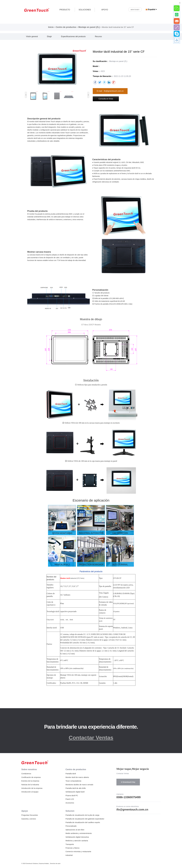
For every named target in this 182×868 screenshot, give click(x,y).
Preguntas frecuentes (30, 815)
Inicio (51, 27)
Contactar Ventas (91, 738)
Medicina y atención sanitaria (77, 841)
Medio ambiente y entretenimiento (79, 833)
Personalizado (71, 826)
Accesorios (70, 803)
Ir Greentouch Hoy (128, 782)
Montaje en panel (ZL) (89, 27)
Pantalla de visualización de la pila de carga (82, 815)
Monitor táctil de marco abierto (77, 777)
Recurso (98, 36)
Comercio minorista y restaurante (78, 851)
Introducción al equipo (30, 792)
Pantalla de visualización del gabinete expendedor (85, 819)
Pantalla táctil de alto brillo (76, 788)
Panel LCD (70, 799)
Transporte (70, 844)
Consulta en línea (106, 99)
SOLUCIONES (85, 10)
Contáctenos (26, 774)
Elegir (49, 36)
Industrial (69, 855)
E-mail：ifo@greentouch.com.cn (110, 91)
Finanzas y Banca (72, 848)
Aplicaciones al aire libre (75, 830)
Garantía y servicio (29, 819)
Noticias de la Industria (30, 785)
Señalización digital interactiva (77, 837)
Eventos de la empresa (30, 781)
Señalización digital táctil (75, 792)
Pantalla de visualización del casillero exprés (83, 822)
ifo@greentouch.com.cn (132, 809)
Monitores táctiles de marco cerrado (79, 785)
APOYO (105, 10)
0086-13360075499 (128, 797)
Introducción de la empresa (32, 788)
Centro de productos (66, 27)
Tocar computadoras (73, 781)
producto (65, 10)
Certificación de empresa (31, 777)
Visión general (32, 36)
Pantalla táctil (71, 774)
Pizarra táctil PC (72, 795)
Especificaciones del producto (73, 36)
